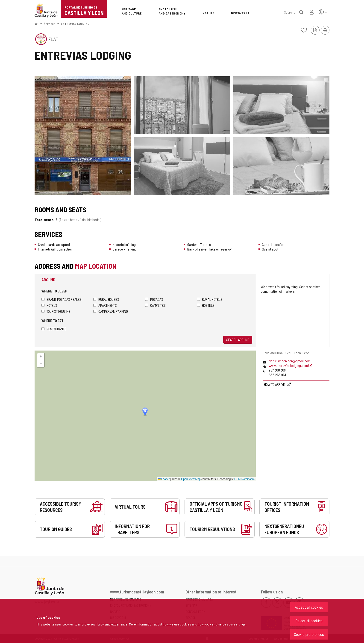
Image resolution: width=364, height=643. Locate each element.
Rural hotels (210, 299)
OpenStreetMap (191, 479)
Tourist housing (56, 311)
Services (50, 24)
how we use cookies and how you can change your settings (204, 624)
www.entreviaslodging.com (291, 365)
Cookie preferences (309, 634)
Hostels (206, 305)
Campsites (155, 305)
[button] (323, 12)
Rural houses (106, 299)
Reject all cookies (309, 621)
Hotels (49, 305)
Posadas (154, 299)
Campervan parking (111, 311)
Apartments (105, 305)
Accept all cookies (309, 607)
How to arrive (275, 384)
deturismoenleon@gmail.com (290, 361)
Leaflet (164, 479)
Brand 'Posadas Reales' (62, 299)
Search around (238, 340)
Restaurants (54, 329)
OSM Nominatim (244, 479)
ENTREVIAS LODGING (75, 24)
